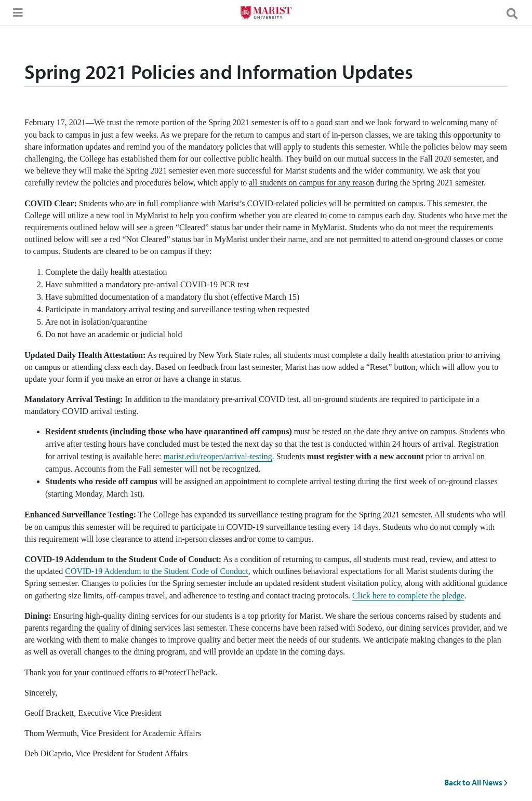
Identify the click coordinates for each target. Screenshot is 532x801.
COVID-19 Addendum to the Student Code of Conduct (156, 571)
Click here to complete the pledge (408, 596)
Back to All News (476, 782)
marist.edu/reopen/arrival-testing (217, 456)
